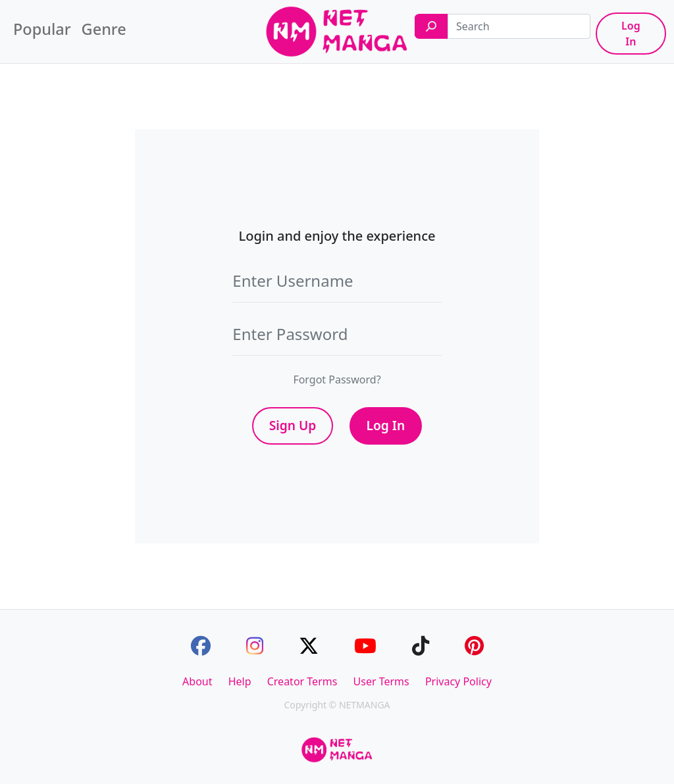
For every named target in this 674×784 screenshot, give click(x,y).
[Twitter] (309, 646)
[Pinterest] (474, 646)
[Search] (431, 26)
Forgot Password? (337, 380)
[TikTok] (421, 646)
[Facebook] (201, 646)
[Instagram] (255, 646)
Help (240, 681)
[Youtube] (365, 646)
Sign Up (293, 425)
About (197, 681)
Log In (631, 34)
